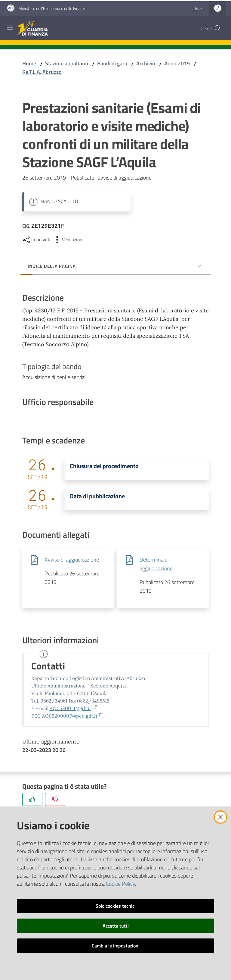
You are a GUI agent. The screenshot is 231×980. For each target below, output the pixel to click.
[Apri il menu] (10, 28)
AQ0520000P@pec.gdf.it (73, 716)
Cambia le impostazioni (116, 946)
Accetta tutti (116, 926)
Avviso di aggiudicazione (72, 560)
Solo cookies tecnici (116, 906)
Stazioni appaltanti (67, 63)
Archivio (146, 63)
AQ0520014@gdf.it (73, 708)
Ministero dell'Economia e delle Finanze (52, 8)
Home (29, 63)
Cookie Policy (120, 884)
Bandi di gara (112, 63)
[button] (218, 28)
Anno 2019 (177, 63)
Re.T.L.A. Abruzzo (42, 72)
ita (199, 8)
